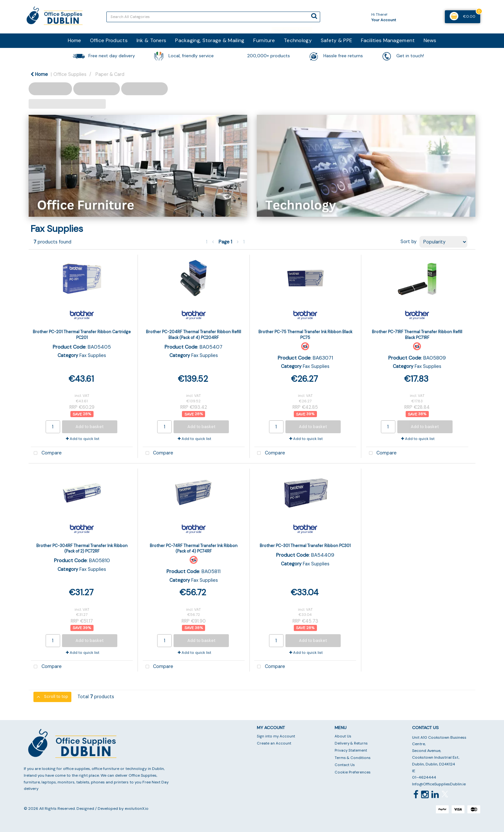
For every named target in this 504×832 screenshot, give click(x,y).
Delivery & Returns (351, 743)
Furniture (264, 40)
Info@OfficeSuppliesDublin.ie (439, 784)
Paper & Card (110, 74)
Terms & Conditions (353, 758)
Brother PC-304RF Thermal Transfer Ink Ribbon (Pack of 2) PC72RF (82, 548)
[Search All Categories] (213, 17)
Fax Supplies (93, 355)
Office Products (109, 40)
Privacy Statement (351, 750)
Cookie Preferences (353, 772)
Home (74, 40)
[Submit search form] (314, 16)
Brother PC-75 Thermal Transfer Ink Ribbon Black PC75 (305, 334)
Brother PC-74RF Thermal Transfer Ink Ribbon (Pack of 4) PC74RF (194, 548)
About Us (343, 736)
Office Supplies (70, 74)
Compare (46, 453)
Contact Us (345, 765)
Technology (298, 40)
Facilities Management (388, 40)
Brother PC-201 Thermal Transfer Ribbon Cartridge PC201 (82, 334)
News (430, 40)
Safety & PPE (336, 40)
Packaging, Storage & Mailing (210, 40)
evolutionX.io (137, 809)
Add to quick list (83, 439)
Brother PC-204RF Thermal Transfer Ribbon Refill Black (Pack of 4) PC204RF (194, 334)
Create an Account (274, 743)
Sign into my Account (276, 736)
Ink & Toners (151, 40)
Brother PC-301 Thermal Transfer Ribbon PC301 (305, 546)
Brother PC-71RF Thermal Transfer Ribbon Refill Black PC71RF (417, 334)
